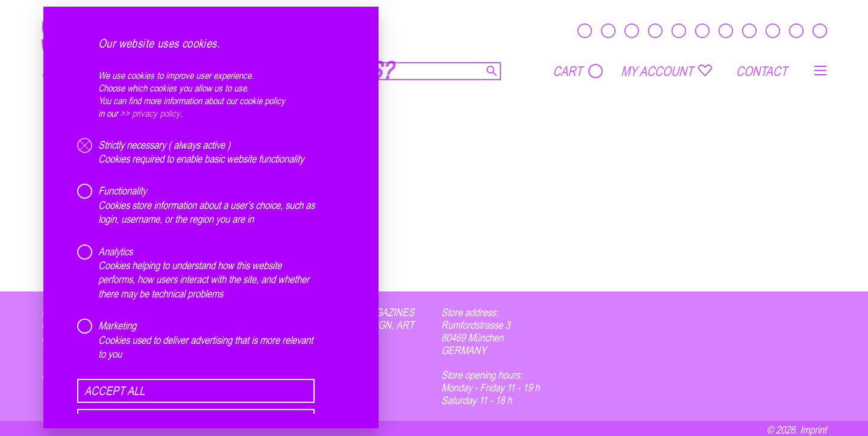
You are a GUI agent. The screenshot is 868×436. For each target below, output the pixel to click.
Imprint (813, 429)
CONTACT (762, 71)
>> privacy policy (150, 113)
